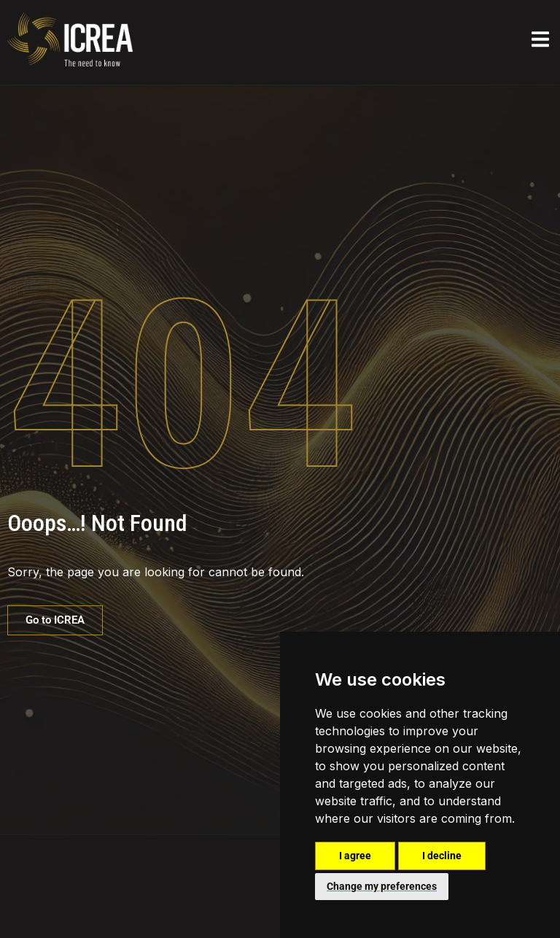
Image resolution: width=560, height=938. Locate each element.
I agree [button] (355, 856)
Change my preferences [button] (382, 886)
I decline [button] (442, 856)
